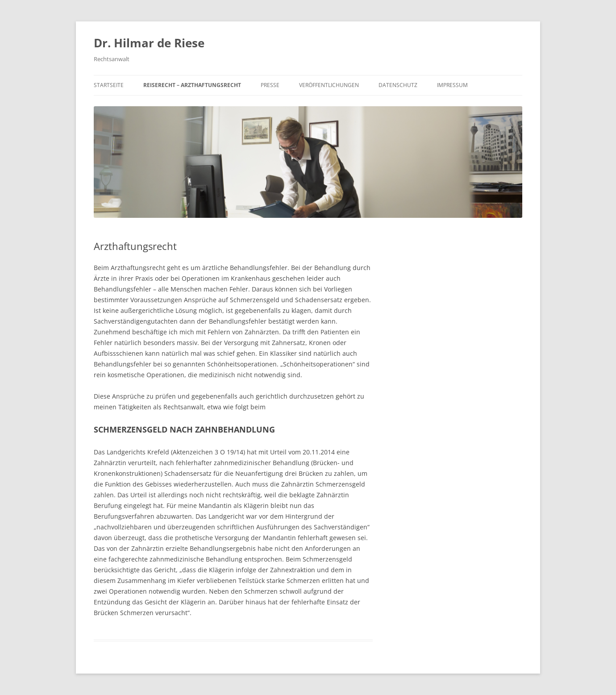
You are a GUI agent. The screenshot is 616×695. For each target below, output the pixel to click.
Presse (270, 85)
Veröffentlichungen (329, 85)
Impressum (452, 85)
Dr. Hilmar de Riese (149, 43)
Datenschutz (398, 85)
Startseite (109, 85)
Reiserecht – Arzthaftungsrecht (192, 85)
